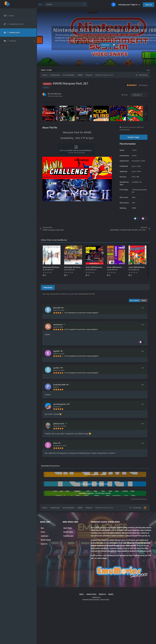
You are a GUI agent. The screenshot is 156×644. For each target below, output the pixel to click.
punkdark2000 (59, 385)
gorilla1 (56, 368)
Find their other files (55, 96)
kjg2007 (57, 351)
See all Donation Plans (139, 499)
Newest (144, 301)
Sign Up (149, 5)
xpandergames (60, 404)
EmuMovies (56, 94)
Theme (82, 594)
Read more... (96, 45)
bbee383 (57, 308)
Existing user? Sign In (129, 5)
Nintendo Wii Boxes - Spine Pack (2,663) (60, 267)
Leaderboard (45, 536)
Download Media (68, 532)
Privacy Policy (91, 594)
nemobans (58, 325)
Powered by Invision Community (91, 599)
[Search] (66, 4)
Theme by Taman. (105, 599)
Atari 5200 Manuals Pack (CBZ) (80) (101, 267)
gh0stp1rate (59, 424)
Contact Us (44, 544)
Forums (43, 532)
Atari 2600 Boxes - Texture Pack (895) (123, 267)
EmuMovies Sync (68, 536)
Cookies (111, 594)
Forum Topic (134, 137)
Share (125, 95)
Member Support (46, 540)
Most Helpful (135, 301)
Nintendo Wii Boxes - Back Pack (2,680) (81, 267)
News (42, 528)
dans (55, 443)
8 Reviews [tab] (48, 288)
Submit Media (68, 528)
